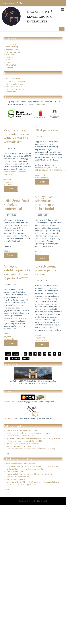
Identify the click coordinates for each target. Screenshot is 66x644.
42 (40, 354)
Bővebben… (45, 104)
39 (25, 354)
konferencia (8, 179)
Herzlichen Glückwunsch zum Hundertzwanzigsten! (25, 469)
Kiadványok (10, 55)
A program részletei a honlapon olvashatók (15, 172)
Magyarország (40, 175)
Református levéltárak (14, 84)
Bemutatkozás (11, 44)
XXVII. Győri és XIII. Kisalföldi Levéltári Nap (22, 431)
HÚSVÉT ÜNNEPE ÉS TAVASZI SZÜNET (21, 436)
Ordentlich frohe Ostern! (15, 471)
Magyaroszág (40, 338)
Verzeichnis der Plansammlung (17, 477)
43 (45, 354)
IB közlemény (9, 185)
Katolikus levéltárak (13, 79)
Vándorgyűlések (12, 49)
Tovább (12, 189)
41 (35, 354)
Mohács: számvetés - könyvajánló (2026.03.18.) (24, 441)
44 (50, 354)
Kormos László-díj (13, 52)
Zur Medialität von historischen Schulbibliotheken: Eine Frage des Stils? (33, 466)
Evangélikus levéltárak (14, 87)
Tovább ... (7, 454)
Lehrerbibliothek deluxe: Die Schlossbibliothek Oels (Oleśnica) (29, 474)
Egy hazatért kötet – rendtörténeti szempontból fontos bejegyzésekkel (33, 438)
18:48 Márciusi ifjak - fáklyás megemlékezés (23, 446)
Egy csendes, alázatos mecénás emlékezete (23, 444)
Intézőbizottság (12, 47)
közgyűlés (7, 182)
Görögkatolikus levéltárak (16, 81)
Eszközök (9, 57)
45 (55, 354)
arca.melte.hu (9, 402)
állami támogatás (41, 178)
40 (30, 354)
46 (60, 354)
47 (7, 358)
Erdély (37, 254)
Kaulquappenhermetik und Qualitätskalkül (22, 464)
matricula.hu (8, 418)
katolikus (7, 251)
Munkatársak (11, 92)
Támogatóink (11, 65)
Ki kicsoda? (10, 60)
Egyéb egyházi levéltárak (15, 89)
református (39, 251)
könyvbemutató (10, 339)
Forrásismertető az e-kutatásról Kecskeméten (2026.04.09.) (28, 433)
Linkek (8, 62)
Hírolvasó (9, 68)
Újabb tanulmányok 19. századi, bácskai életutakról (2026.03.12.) (30, 449)
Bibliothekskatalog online (15, 479)
